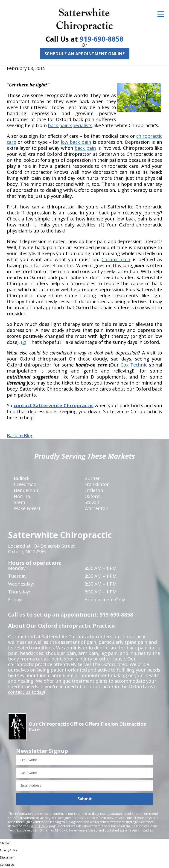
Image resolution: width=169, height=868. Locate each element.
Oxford (92, 496)
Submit (85, 799)
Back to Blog (20, 436)
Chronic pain (116, 259)
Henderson (26, 490)
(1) (102, 225)
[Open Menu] (161, 14)
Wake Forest (27, 508)
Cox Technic (134, 365)
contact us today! (27, 692)
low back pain (76, 142)
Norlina (22, 496)
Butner (92, 478)
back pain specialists (70, 125)
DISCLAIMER (39, 826)
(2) (24, 342)
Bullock (22, 478)
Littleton (94, 490)
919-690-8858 (102, 39)
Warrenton (96, 508)
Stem (19, 502)
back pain (85, 148)
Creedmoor (26, 484)
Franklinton (97, 484)
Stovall (92, 502)
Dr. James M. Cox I (53, 830)
